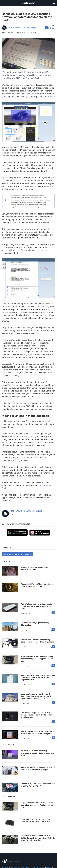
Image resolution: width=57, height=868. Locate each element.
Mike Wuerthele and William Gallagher (22, 28)
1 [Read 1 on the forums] (54, 703)
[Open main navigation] (54, 3)
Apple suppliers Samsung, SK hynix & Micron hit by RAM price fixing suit (37, 732)
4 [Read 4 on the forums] (53, 738)
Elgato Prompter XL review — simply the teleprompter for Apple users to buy (37, 659)
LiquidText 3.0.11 (32, 94)
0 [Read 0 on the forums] (53, 613)
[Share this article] (53, 28)
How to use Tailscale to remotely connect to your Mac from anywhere (37, 641)
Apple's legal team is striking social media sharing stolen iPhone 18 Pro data (37, 606)
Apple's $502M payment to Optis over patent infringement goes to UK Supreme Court (38, 677)
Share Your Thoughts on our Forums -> (17, 554)
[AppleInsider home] (28, 3)
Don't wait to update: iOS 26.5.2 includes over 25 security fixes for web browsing (36, 715)
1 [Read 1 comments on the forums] (47, 28)
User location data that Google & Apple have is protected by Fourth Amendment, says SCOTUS (36, 696)
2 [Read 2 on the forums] (53, 646)
